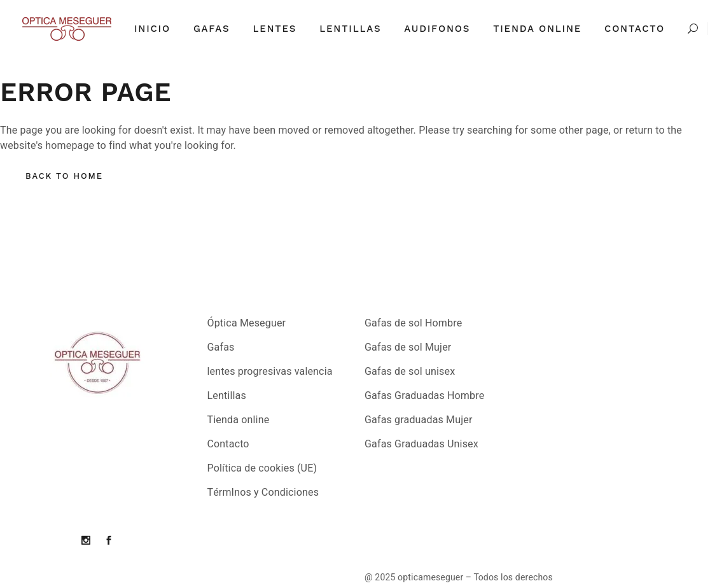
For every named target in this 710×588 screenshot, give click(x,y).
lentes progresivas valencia (270, 372)
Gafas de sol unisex (410, 372)
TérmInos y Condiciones (263, 493)
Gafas (221, 347)
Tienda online (239, 420)
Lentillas (227, 396)
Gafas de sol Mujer (408, 347)
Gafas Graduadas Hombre (424, 396)
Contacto (228, 444)
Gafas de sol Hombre (413, 323)
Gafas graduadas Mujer (419, 420)
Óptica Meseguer (247, 323)
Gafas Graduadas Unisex (421, 444)
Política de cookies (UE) (262, 468)
